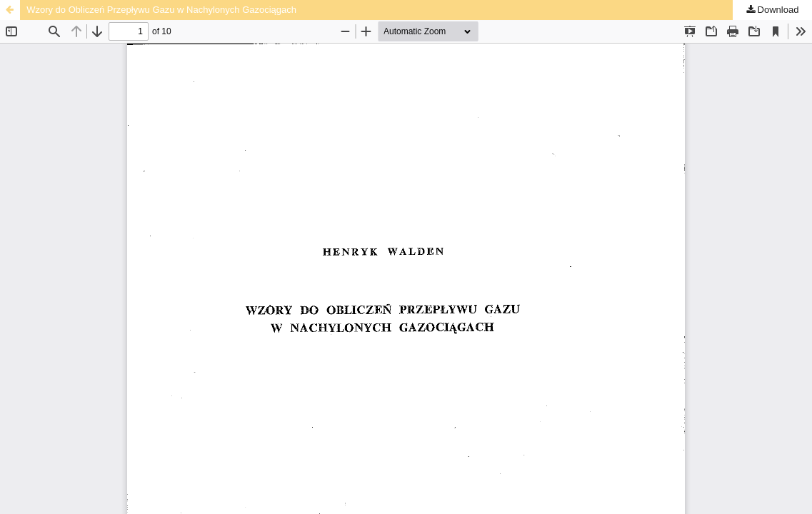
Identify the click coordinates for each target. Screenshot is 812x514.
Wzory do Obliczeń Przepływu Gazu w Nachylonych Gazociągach (161, 10)
